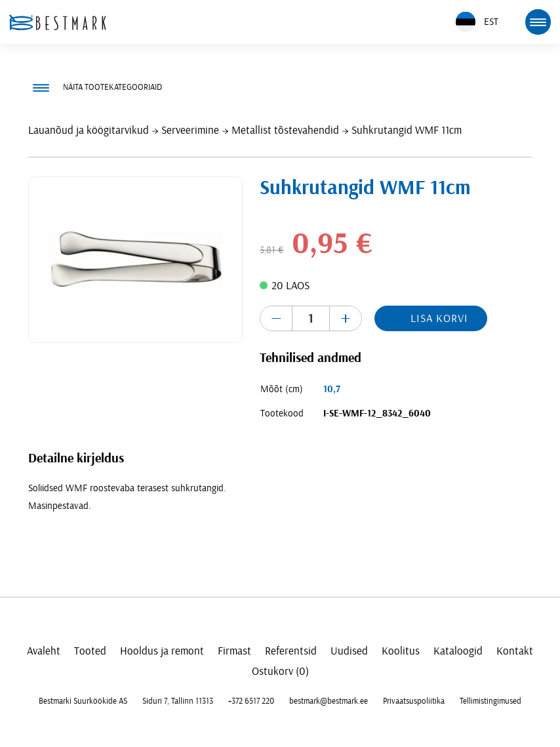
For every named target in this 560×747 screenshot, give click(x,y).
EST (477, 22)
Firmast (234, 651)
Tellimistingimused (490, 701)
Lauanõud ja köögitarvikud (89, 130)
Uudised (349, 651)
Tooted (90, 651)
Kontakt (515, 651)
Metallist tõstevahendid (285, 130)
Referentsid (291, 651)
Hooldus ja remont (162, 651)
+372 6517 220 (251, 701)
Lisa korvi (439, 318)
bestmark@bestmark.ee (329, 701)
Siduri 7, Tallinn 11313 (178, 701)
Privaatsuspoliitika (414, 701)
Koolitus (401, 651)
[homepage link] (58, 22)
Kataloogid (458, 651)
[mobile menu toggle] (538, 22)
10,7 (332, 389)
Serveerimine (190, 130)
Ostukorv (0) (280, 671)
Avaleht (44, 651)
